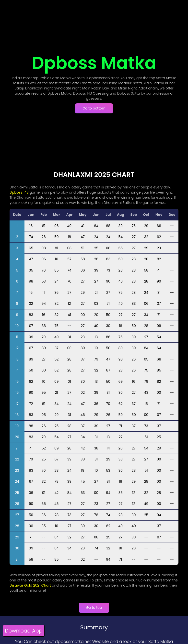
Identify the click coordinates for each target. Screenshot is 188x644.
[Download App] (24, 631)
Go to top (94, 608)
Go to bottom (94, 108)
